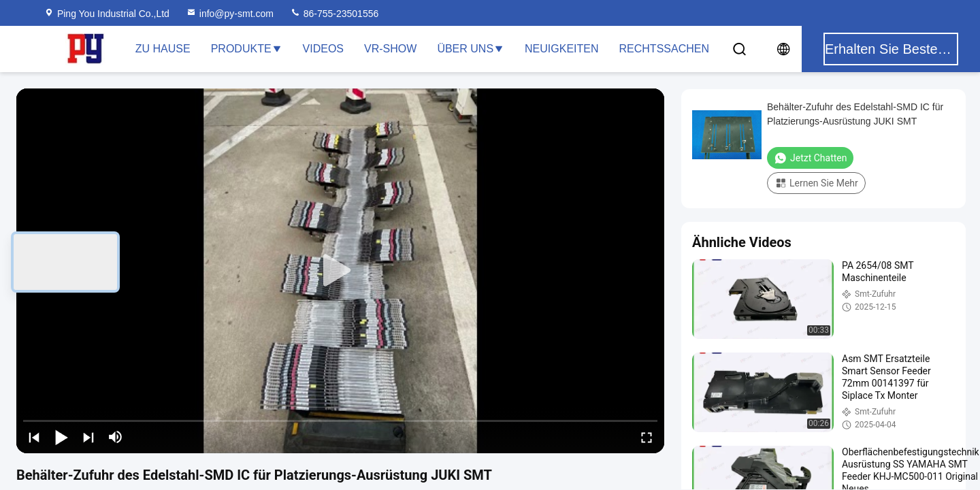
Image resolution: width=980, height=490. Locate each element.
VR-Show (390, 49)
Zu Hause (163, 49)
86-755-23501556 (334, 14)
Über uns (471, 49)
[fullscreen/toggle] (647, 437)
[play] (340, 271)
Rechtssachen (664, 49)
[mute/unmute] (116, 437)
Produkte (247, 49)
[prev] (34, 437)
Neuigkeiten (561, 49)
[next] (88, 437)
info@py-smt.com (230, 14)
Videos (323, 49)
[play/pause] (61, 437)
